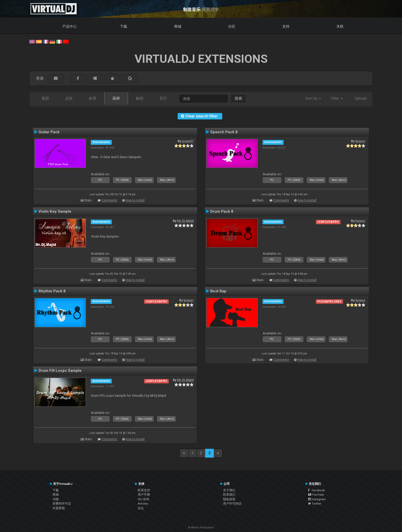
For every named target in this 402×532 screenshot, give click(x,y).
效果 (93, 98)
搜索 (238, 98)
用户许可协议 (232, 504)
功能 (56, 499)
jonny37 (188, 141)
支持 (286, 26)
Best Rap (218, 291)
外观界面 (59, 508)
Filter (337, 98)
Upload (361, 98)
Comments (109, 200)
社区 (232, 26)
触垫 (140, 98)
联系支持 (144, 490)
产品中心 (69, 26)
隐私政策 (229, 499)
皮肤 (69, 98)
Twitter (315, 504)
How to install (135, 200)
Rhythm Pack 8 (52, 291)
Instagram (317, 499)
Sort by (313, 98)
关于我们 (229, 490)
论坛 (141, 508)
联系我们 (229, 495)
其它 (163, 98)
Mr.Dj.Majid (185, 221)
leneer (360, 141)
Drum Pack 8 (222, 211)
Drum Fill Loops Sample (60, 371)
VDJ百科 (144, 499)
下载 (124, 26)
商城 (178, 26)
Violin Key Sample (55, 211)
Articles (143, 504)
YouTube (316, 495)
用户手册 (144, 495)
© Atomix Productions (201, 528)
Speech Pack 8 (224, 132)
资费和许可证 (62, 504)
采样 (116, 98)
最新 (45, 98)
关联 (340, 26)
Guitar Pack (49, 132)
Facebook (316, 490)
